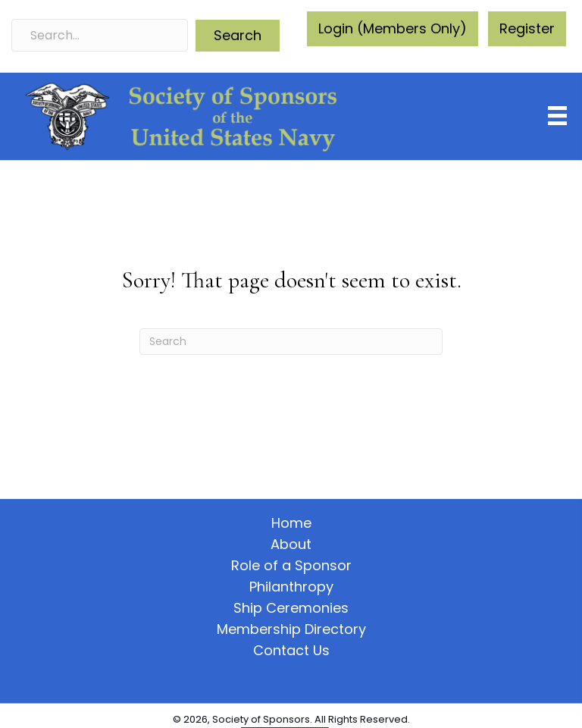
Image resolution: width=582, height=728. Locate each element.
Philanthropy (291, 587)
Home (291, 523)
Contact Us (291, 651)
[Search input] (100, 35)
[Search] (291, 342)
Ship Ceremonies (291, 608)
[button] (238, 36)
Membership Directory (291, 629)
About (291, 544)
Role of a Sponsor (291, 566)
